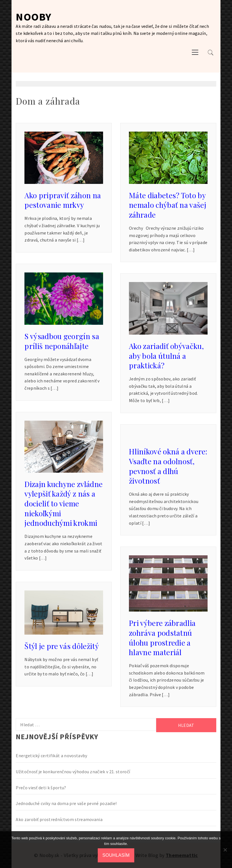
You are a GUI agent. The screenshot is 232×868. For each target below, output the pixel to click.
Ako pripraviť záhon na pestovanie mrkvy (63, 200)
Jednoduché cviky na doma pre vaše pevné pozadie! (66, 803)
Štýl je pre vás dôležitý (62, 646)
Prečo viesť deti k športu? (41, 788)
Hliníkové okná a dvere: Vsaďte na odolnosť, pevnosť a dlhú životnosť (168, 466)
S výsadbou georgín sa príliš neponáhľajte (62, 341)
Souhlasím (116, 855)
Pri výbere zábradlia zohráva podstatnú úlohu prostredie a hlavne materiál (162, 638)
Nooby (34, 17)
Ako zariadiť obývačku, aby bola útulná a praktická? (166, 356)
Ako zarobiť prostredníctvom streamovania (59, 819)
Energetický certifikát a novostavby (51, 756)
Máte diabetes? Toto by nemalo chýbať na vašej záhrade (168, 205)
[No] (225, 850)
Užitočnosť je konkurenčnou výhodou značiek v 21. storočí (73, 772)
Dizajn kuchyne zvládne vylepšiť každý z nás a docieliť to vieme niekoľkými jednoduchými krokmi (63, 504)
